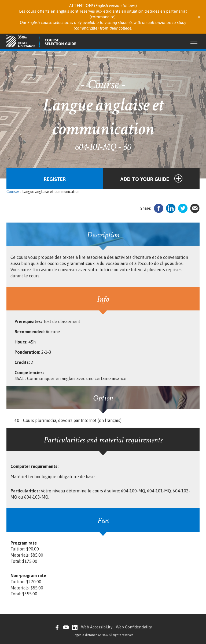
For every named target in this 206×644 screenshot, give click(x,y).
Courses (13, 192)
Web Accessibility (97, 627)
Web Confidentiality (134, 627)
